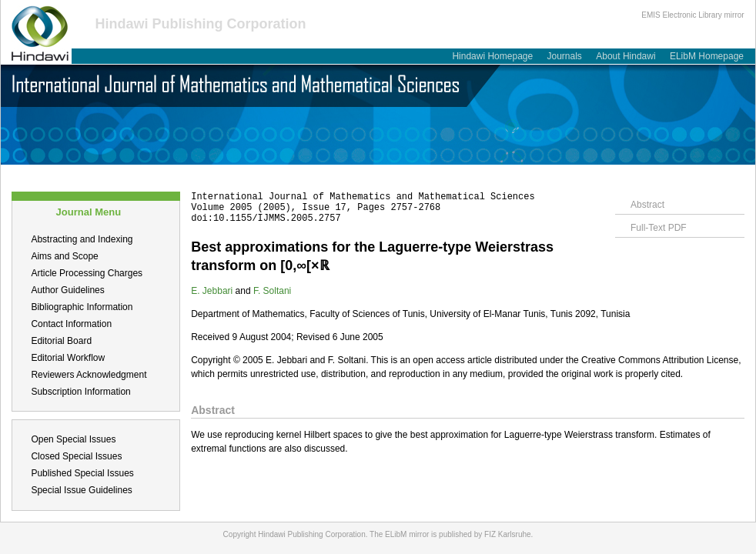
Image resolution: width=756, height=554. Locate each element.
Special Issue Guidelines (81, 490)
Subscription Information (80, 392)
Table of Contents (252, 173)
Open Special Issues (73, 439)
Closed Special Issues (76, 456)
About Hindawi (626, 56)
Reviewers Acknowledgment (89, 375)
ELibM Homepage (707, 56)
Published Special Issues (82, 473)
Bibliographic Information (82, 307)
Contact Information (71, 324)
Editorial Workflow (68, 358)
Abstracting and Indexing (82, 239)
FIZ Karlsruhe (508, 534)
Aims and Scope (64, 256)
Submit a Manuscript (151, 173)
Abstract (647, 205)
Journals (565, 56)
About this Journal (49, 173)
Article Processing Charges (87, 273)
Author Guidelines (67, 290)
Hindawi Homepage (492, 56)
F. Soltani (272, 291)
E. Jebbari (212, 291)
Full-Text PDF (659, 228)
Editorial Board (61, 341)
